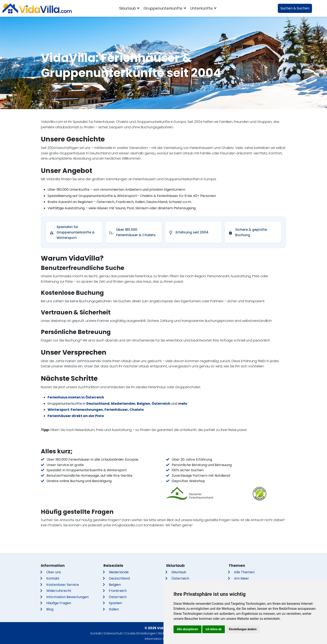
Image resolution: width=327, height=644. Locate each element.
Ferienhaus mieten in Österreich (76, 397)
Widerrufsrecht (59, 591)
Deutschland (98, 404)
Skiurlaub (179, 572)
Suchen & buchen (295, 8)
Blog (50, 609)
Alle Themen (244, 572)
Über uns (54, 572)
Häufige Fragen (59, 603)
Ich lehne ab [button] (214, 629)
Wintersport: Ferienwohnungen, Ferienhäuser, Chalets (96, 410)
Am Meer (241, 578)
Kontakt (53, 578)
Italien (114, 609)
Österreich (161, 404)
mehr (183, 404)
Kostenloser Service (63, 585)
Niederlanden (123, 404)
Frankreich (118, 591)
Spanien (115, 603)
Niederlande (119, 572)
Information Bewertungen (67, 597)
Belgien (143, 404)
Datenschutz (113, 633)
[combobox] (225, 8)
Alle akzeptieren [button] (187, 629)
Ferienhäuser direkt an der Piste (76, 416)
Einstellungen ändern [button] (243, 629)
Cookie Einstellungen (140, 633)
